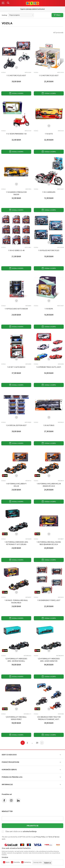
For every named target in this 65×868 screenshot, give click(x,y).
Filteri (57, 15)
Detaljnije (5, 857)
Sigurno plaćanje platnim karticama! (32, 9)
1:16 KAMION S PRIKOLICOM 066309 (16, 193)
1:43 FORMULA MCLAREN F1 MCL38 (16, 485)
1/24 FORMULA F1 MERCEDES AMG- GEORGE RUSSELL (16, 660)
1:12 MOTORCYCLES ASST (16, 75)
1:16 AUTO (49, 134)
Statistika (17, 862)
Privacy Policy (41, 837)
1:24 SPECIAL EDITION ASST (16, 425)
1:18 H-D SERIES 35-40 (16, 250)
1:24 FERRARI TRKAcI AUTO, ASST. (49, 367)
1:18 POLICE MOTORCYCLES (49, 250)
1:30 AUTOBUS (49, 425)
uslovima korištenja (30, 831)
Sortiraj (4, 15)
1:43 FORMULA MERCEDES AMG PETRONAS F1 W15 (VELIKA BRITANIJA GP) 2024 (16, 544)
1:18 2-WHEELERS (49, 192)
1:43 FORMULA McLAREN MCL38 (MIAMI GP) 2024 (49, 485)
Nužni (8, 862)
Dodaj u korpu (16, 93)
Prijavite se (33, 826)
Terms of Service (54, 837)
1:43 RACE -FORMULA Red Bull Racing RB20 (16, 601)
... (32, 743)
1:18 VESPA (49, 309)
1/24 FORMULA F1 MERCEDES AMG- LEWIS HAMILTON (49, 660)
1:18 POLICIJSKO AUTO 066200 (16, 309)
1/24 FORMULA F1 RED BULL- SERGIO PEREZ (16, 718)
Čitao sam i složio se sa (21, 831)
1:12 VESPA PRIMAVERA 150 (16, 134)
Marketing (27, 862)
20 (37, 743)
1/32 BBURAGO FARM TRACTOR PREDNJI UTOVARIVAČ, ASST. (49, 718)
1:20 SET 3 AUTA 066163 (16, 367)
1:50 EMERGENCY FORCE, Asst (49, 600)
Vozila (3, 72)
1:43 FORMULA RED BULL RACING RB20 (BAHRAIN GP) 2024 (49, 543)
